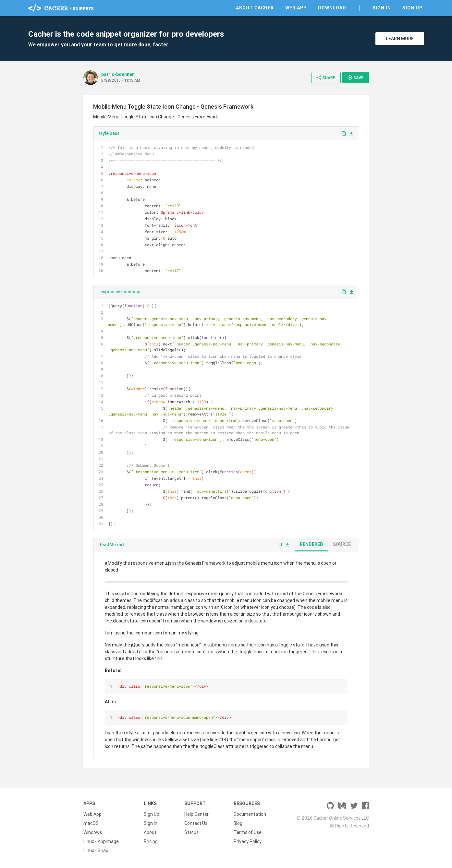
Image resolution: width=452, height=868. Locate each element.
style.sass (109, 133)
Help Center (196, 814)
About (150, 832)
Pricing (151, 841)
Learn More (400, 39)
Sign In (382, 8)
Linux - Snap (96, 850)
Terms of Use (248, 832)
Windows (93, 832)
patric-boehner (118, 74)
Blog (238, 823)
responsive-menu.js (119, 292)
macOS (91, 823)
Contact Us (196, 823)
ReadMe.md (111, 545)
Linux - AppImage (101, 841)
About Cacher (255, 8)
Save (355, 78)
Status (191, 832)
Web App (296, 8)
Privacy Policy (248, 841)
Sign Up (412, 8)
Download (332, 8)
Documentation (250, 814)
